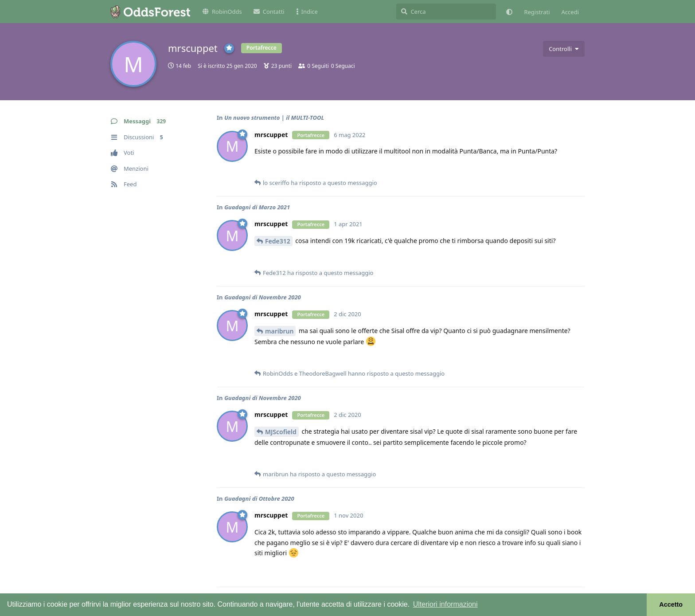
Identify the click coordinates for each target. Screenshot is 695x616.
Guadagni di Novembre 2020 (263, 297)
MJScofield (281, 432)
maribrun (279, 331)
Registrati (537, 12)
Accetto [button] (671, 604)
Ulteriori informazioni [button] (445, 604)
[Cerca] (446, 12)
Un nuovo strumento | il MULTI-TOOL (274, 118)
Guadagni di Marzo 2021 (257, 207)
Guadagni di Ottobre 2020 (259, 498)
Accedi (570, 12)
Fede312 (278, 241)
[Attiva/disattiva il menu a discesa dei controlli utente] (564, 49)
